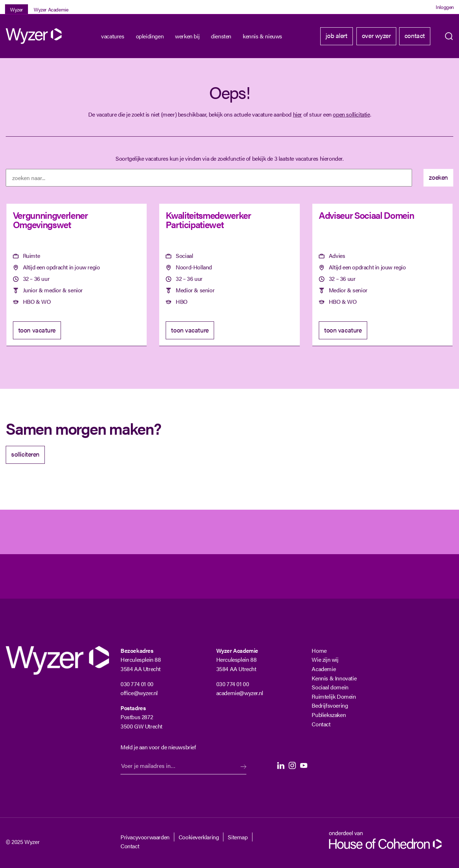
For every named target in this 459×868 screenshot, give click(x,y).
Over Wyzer (376, 35)
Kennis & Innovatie (334, 678)
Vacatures (113, 36)
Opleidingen (150, 36)
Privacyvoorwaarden (145, 837)
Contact (415, 35)
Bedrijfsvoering (330, 705)
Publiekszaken (329, 715)
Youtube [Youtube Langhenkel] (304, 765)
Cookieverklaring (199, 837)
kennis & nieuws (262, 36)
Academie (324, 669)
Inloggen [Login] (445, 7)
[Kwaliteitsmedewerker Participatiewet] (229, 275)
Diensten (221, 36)
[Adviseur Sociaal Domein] (382, 275)
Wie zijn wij (325, 659)
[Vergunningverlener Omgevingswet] (77, 275)
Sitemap (238, 837)
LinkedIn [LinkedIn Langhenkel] (281, 765)
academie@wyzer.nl (240, 693)
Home (319, 650)
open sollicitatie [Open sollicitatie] (351, 114)
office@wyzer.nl (139, 693)
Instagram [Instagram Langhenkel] (292, 765)
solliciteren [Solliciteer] (25, 454)
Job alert (336, 35)
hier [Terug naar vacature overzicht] (297, 114)
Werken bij (187, 36)
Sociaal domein (330, 687)
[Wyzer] (34, 36)
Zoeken (449, 36)
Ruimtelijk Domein (334, 696)
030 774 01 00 (137, 684)
